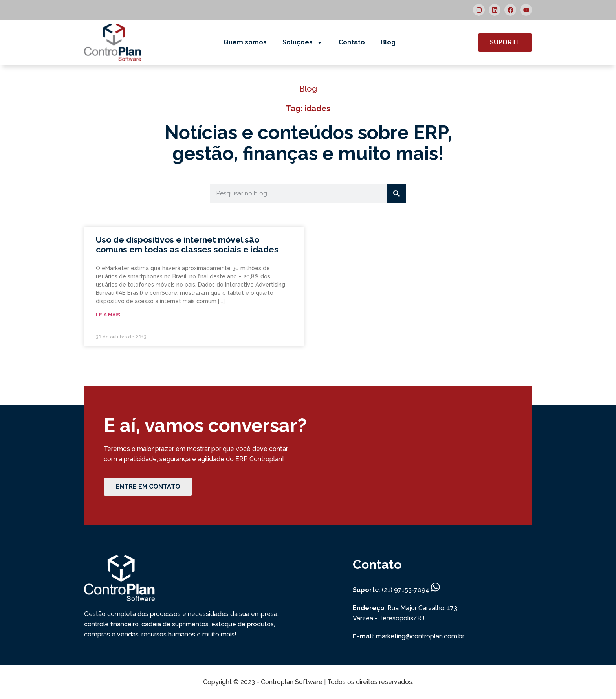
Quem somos (245, 42)
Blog (388, 42)
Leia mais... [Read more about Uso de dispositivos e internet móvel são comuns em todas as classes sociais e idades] (110, 315)
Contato (352, 42)
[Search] (396, 193)
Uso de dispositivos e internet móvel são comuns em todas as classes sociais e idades (187, 245)
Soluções (303, 42)
